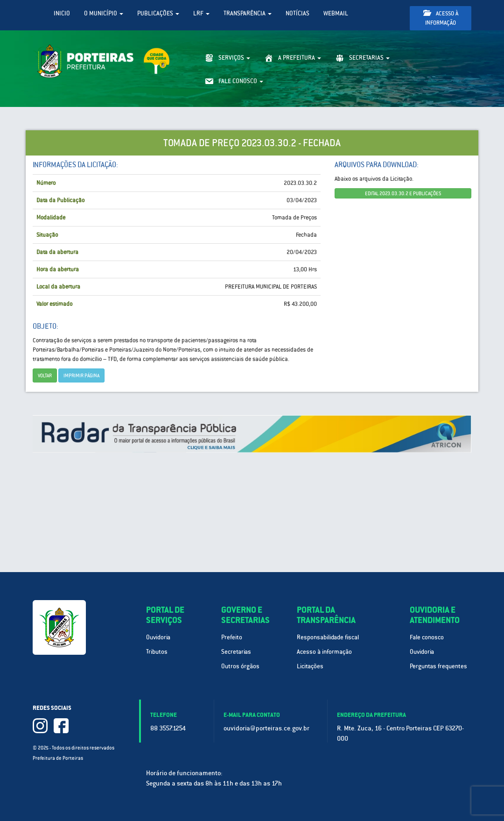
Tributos (157, 652)
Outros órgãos (240, 666)
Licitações (310, 666)
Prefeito (232, 637)
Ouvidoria (158, 637)
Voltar (45, 375)
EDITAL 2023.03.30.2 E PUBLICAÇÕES (403, 193)
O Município (104, 13)
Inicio (62, 13)
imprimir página (81, 375)
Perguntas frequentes (438, 666)
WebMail (336, 13)
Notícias (297, 13)
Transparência (248, 13)
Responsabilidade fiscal (328, 637)
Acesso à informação (441, 18)
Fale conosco (427, 637)
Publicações (158, 13)
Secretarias (236, 652)
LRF (201, 13)
